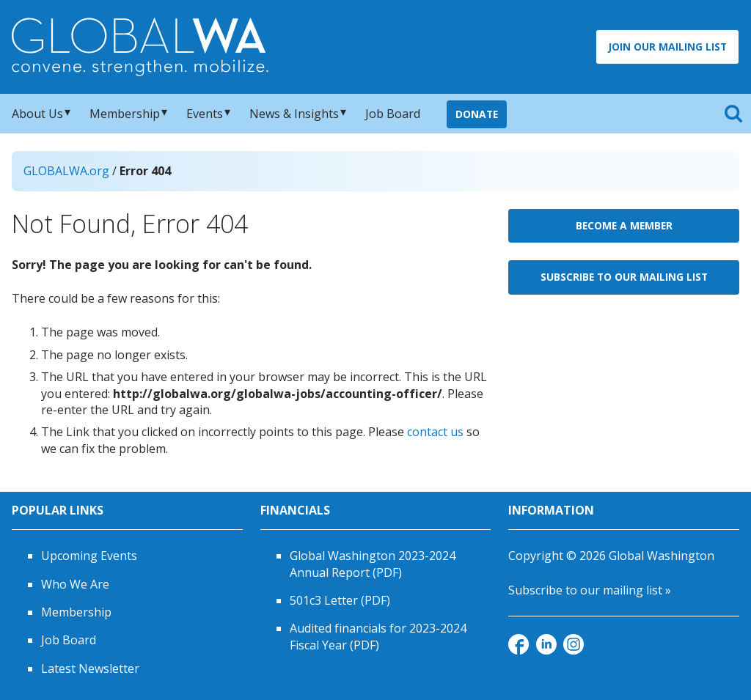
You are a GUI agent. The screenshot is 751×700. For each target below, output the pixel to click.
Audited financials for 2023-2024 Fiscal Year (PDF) (378, 636)
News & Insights (294, 114)
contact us (435, 432)
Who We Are (75, 584)
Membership (125, 114)
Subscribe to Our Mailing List (624, 277)
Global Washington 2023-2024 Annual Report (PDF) (373, 564)
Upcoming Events (89, 556)
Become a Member (624, 225)
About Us (37, 114)
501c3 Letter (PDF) (340, 600)
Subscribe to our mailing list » (590, 590)
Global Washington (662, 556)
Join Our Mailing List (667, 47)
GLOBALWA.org (66, 171)
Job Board (393, 114)
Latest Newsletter (90, 668)
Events (205, 114)
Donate (477, 114)
